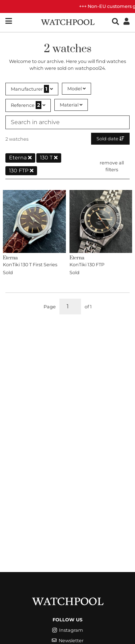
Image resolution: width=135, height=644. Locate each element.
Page (50, 307)
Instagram (68, 630)
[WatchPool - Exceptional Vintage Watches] (68, 21)
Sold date (110, 139)
